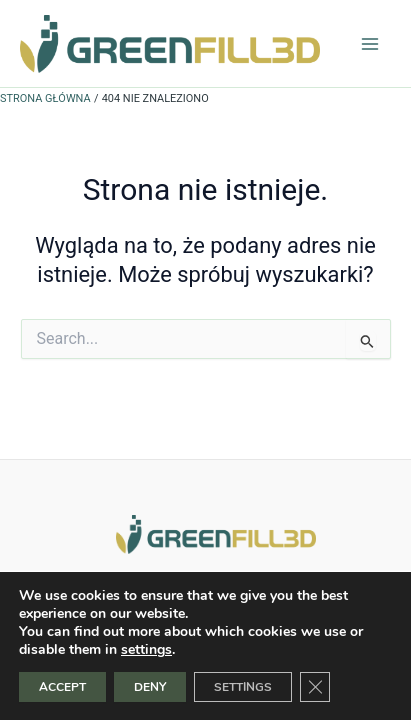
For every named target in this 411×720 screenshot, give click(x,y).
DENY (150, 687)
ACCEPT (62, 687)
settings (146, 650)
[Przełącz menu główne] (370, 44)
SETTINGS (243, 687)
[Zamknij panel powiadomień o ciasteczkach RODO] (315, 687)
